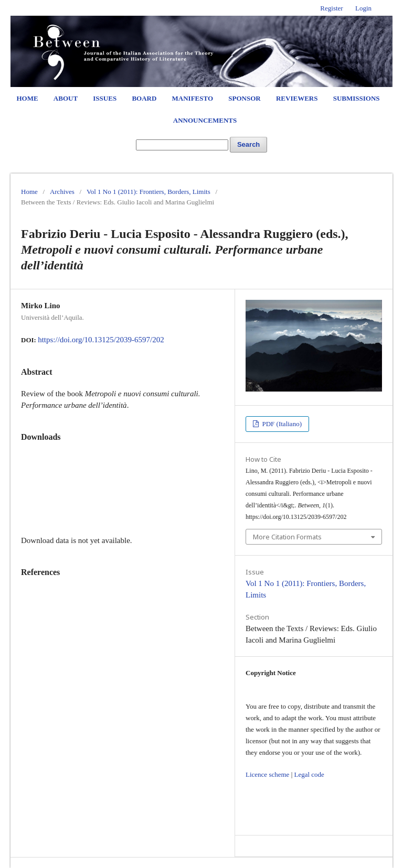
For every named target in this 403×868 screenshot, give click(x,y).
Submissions (357, 98)
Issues (105, 98)
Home (27, 98)
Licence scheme (267, 774)
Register (331, 8)
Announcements (205, 120)
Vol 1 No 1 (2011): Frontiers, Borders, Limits (149, 192)
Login (363, 8)
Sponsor (244, 98)
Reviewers (297, 98)
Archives (62, 192)
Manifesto (193, 98)
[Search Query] (182, 145)
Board (144, 98)
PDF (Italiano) (281, 424)
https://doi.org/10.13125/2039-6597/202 (101, 340)
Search (248, 144)
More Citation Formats (287, 537)
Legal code (309, 774)
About (66, 98)
